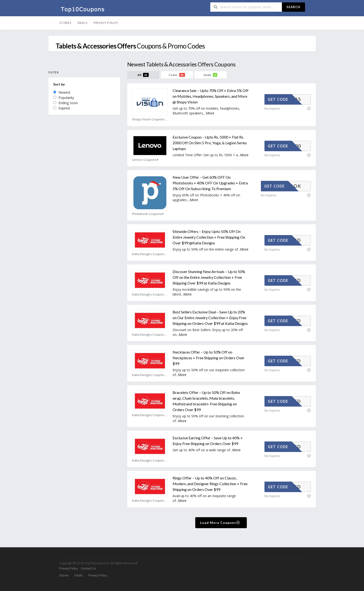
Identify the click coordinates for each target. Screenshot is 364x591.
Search (293, 7)
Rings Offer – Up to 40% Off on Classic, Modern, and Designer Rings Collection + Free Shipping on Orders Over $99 (210, 484)
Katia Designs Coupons (150, 254)
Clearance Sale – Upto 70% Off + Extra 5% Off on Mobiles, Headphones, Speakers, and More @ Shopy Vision (211, 96)
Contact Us (88, 568)
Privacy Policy (106, 23)
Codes (177, 75)
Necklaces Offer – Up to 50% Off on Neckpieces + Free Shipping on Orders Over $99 (208, 358)
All (143, 75)
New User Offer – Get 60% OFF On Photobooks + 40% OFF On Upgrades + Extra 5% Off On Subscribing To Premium (210, 183)
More (210, 113)
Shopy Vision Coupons (150, 119)
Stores (65, 23)
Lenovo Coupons (146, 160)
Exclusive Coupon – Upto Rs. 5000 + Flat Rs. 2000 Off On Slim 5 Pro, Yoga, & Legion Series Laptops (210, 143)
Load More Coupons (220, 523)
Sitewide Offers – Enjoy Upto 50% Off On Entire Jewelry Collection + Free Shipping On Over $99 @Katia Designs (209, 237)
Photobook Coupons (148, 214)
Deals (82, 23)
